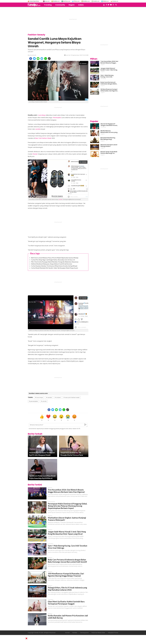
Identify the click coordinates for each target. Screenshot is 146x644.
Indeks (81, 5)
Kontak (67, 633)
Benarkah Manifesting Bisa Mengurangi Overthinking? (108, 139)
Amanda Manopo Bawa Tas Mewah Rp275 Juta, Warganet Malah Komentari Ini (42, 454)
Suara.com (47, 1)
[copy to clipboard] (49, 59)
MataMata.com (56, 1)
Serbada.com (115, 1)
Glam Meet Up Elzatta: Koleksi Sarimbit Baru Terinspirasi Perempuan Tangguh (66, 603)
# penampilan (33, 401)
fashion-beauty (35, 449)
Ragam (72, 5)
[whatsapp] (46, 59)
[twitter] (34, 59)
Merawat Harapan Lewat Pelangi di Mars (109, 146)
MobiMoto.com (86, 1)
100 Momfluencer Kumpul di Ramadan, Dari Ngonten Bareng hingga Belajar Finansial (66, 575)
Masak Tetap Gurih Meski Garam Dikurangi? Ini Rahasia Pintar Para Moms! (109, 153)
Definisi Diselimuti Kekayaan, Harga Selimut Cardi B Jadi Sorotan (52, 264)
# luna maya (39, 397)
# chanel (58, 397)
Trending (48, 5)
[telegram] (42, 59)
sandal (38, 129)
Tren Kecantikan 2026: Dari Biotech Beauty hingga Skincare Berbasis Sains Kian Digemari (66, 491)
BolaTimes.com (67, 1)
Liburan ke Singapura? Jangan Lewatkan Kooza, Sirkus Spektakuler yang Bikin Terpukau (109, 125)
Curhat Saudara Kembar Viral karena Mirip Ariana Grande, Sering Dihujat (54, 266)
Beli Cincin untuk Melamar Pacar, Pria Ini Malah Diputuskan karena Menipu (55, 258)
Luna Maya (42, 115)
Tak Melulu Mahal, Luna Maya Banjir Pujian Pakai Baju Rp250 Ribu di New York (43, 477)
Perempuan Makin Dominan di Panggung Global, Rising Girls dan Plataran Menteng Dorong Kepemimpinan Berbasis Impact (68, 506)
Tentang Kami (84, 633)
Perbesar (83, 63)
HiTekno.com (77, 1)
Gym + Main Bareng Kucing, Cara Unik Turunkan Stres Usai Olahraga (107, 76)
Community (60, 5)
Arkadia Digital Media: (34, 1)
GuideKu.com (96, 1)
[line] (38, 59)
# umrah (44, 401)
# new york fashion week (71, 397)
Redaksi (75, 633)
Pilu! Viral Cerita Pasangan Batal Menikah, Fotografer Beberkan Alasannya (55, 262)
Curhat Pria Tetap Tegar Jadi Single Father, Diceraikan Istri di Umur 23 (53, 260)
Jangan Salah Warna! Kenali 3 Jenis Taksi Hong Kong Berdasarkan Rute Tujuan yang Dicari (67, 533)
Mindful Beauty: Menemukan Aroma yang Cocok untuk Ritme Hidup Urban (109, 132)
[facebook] (31, 59)
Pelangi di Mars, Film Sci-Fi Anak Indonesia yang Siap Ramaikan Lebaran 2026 (67, 589)
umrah (60, 199)
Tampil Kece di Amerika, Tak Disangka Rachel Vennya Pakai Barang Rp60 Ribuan (72, 454)
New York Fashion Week (43, 138)
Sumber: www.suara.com (38, 393)
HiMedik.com (106, 1)
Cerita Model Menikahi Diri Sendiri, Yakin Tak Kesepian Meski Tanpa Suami (55, 268)
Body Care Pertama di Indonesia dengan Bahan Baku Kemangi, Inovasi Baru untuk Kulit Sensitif (67, 561)
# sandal (49, 397)
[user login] (104, 5)
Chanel (35, 154)
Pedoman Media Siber (98, 633)
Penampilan (57, 118)
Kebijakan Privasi (113, 633)
